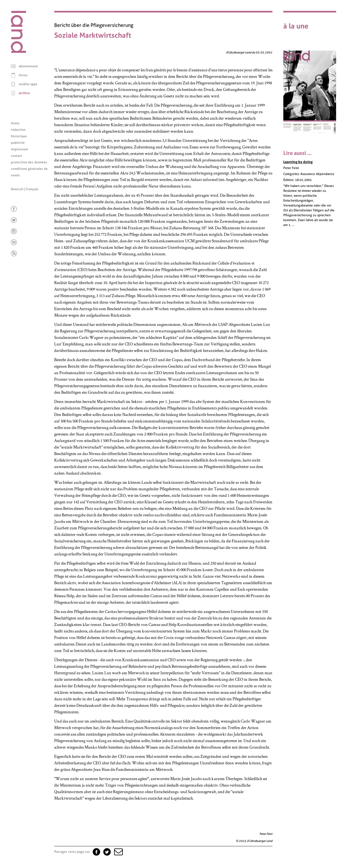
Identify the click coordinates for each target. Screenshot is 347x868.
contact (17, 156)
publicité (18, 143)
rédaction (18, 130)
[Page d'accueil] (18, 52)
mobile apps (28, 84)
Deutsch (17, 189)
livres (23, 75)
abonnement (28, 66)
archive (24, 93)
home (15, 123)
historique (19, 136)
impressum (20, 149)
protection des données (29, 162)
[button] (118, 852)
